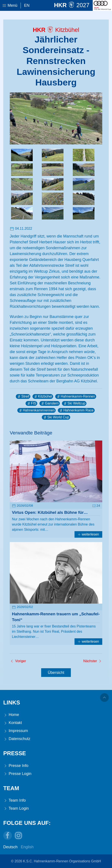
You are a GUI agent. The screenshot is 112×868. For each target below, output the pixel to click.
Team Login (16, 808)
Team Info (15, 800)
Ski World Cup (56, 417)
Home (11, 715)
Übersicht (56, 673)
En (27, 5)
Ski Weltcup (74, 403)
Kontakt (13, 723)
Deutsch (10, 847)
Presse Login (17, 774)
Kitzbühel (43, 396)
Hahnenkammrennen (37, 410)
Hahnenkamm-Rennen (76, 396)
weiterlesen (88, 534)
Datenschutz (17, 739)
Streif (23, 396)
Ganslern (50, 403)
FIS (32, 403)
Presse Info (16, 766)
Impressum (16, 731)
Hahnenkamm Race (76, 410)
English (27, 847)
